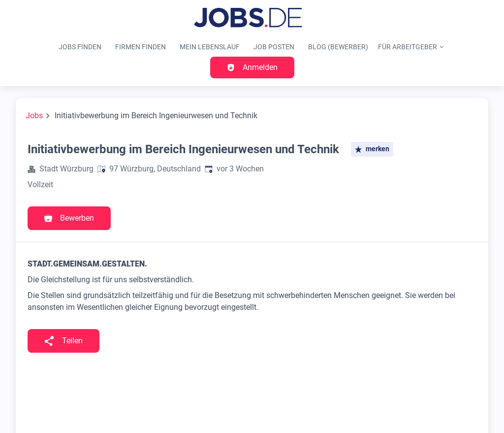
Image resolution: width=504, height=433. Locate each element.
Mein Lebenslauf (210, 47)
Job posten (274, 47)
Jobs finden (80, 47)
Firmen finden (141, 47)
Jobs (34, 116)
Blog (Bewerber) (338, 47)
